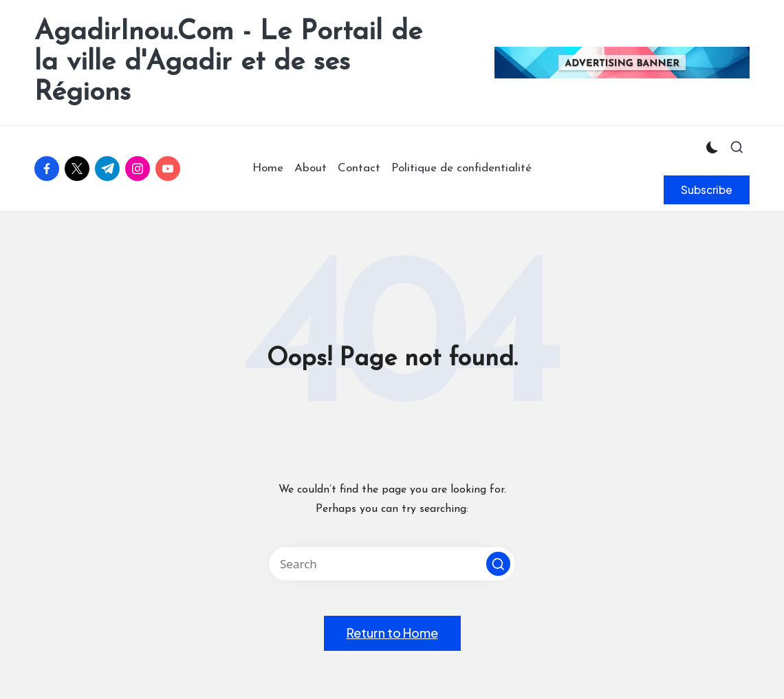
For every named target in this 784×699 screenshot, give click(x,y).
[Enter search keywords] (392, 564)
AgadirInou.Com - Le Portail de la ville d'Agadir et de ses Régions (228, 63)
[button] (707, 190)
